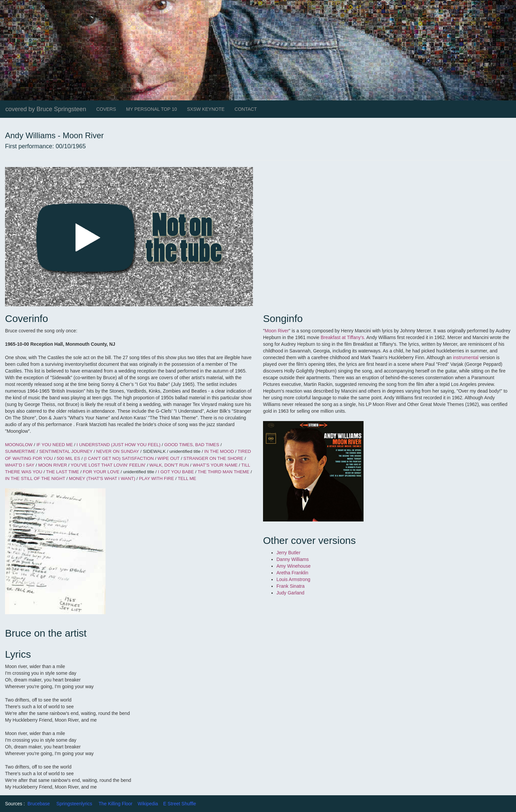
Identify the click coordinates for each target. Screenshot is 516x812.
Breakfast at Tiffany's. (343, 337)
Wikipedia (148, 804)
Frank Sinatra (291, 586)
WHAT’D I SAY (20, 465)
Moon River (277, 331)
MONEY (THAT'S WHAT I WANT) (103, 478)
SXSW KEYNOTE (206, 109)
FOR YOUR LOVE (102, 472)
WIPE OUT (169, 458)
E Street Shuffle (180, 804)
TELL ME (187, 478)
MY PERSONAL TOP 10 (151, 109)
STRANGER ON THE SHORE (213, 458)
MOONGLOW (19, 445)
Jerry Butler (288, 553)
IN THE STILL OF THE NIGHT (36, 478)
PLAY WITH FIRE (157, 478)
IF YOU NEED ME (55, 445)
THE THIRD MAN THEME (223, 472)
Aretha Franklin (292, 573)
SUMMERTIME (21, 451)
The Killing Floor (115, 804)
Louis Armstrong (293, 579)
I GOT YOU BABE (176, 472)
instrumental (466, 357)
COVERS (106, 109)
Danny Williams (293, 559)
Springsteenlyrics (74, 804)
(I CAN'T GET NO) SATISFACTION (119, 458)
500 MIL (65, 458)
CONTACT (246, 109)
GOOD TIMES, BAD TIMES (192, 445)
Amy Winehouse (294, 566)
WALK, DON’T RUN (169, 465)
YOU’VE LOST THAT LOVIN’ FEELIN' (109, 465)
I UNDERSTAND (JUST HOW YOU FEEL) (119, 445)
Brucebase (39, 804)
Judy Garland (290, 593)
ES (77, 458)
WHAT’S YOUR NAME (216, 465)
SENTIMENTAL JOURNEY (67, 451)
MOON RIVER (53, 465)
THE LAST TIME (63, 472)
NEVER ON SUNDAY (118, 451)
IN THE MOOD (219, 451)
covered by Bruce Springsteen (46, 109)
